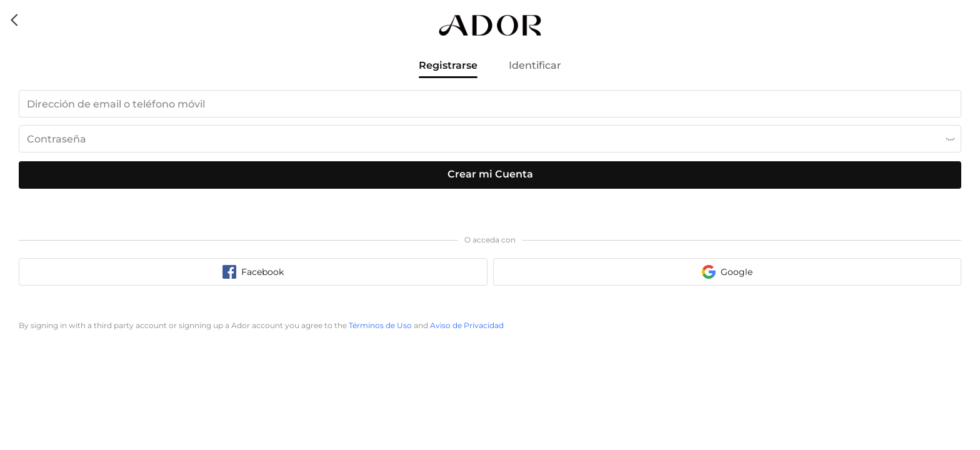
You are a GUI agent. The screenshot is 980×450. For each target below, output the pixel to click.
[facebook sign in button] (253, 272)
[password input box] (490, 139)
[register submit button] (490, 175)
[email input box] (490, 104)
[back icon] (15, 20)
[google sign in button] (727, 272)
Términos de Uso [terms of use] (380, 325)
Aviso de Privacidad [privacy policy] (467, 325)
